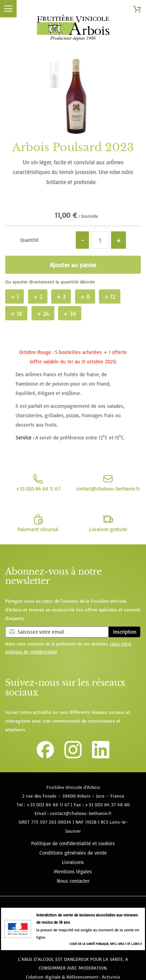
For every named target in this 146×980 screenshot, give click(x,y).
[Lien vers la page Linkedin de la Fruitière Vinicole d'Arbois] (101, 756)
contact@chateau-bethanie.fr (81, 813)
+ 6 (85, 296)
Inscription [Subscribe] (125, 632)
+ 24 (43, 313)
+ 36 (70, 313)
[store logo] (73, 29)
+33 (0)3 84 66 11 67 (48, 804)
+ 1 (15, 296)
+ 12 (110, 296)
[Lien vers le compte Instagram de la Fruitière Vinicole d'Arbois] (73, 756)
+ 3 (61, 296)
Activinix (111, 977)
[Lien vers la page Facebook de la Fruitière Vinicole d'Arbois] (45, 756)
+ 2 (38, 296)
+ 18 (16, 313)
